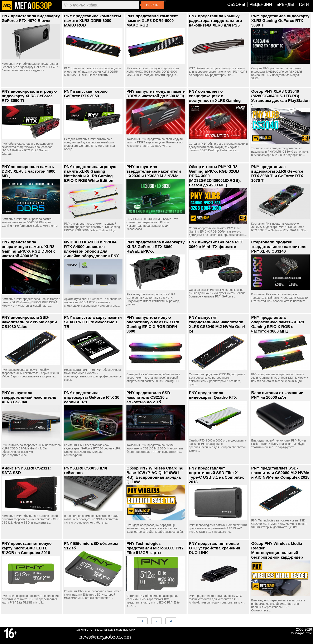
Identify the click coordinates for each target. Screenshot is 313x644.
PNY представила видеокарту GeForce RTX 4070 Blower (31, 18)
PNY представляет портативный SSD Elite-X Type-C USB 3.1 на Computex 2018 (216, 475)
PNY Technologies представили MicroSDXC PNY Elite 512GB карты (155, 548)
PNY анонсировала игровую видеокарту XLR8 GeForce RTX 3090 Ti (29, 96)
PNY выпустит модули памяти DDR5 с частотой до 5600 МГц (156, 94)
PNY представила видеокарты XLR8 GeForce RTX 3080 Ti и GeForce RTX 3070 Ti (277, 174)
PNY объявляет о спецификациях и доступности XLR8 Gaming (215, 96)
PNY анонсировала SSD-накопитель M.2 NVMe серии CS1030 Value (29, 322)
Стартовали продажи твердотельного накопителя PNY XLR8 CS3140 (279, 247)
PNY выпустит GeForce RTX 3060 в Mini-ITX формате (216, 244)
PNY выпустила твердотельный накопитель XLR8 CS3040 (29, 397)
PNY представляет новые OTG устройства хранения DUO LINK (215, 548)
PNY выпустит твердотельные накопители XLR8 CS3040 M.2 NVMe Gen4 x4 (217, 324)
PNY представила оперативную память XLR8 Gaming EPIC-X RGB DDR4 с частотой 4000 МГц (29, 249)
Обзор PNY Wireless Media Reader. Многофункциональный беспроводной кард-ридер (277, 550)
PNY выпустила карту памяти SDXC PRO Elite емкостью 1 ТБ (93, 322)
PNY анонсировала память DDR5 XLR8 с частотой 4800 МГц (28, 171)
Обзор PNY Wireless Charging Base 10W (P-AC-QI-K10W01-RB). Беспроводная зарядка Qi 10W (155, 475)
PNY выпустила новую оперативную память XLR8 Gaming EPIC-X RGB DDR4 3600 (153, 324)
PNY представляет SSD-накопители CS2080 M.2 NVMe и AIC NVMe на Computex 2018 (280, 473)
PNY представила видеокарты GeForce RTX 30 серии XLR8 (92, 397)
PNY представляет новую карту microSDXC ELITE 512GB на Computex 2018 (27, 548)
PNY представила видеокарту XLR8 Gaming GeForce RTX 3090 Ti (280, 21)
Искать (152, 5)
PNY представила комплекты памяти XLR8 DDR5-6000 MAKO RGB (93, 21)
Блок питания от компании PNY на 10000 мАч (277, 395)
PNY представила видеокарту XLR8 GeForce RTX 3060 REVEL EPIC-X (156, 247)
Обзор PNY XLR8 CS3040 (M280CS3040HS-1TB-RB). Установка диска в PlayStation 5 (280, 98)
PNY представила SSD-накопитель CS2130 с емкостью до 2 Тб (149, 397)
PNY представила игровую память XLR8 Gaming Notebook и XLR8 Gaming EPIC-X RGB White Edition (90, 174)
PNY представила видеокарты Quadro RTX (213, 395)
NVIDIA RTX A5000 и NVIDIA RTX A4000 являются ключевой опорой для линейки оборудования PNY (92, 249)
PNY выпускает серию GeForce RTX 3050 (86, 94)
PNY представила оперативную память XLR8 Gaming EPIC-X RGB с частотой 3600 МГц (278, 324)
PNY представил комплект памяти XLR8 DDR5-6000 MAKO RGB (152, 21)
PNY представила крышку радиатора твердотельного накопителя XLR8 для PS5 (215, 21)
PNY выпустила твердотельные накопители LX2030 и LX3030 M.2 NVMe (154, 171)
